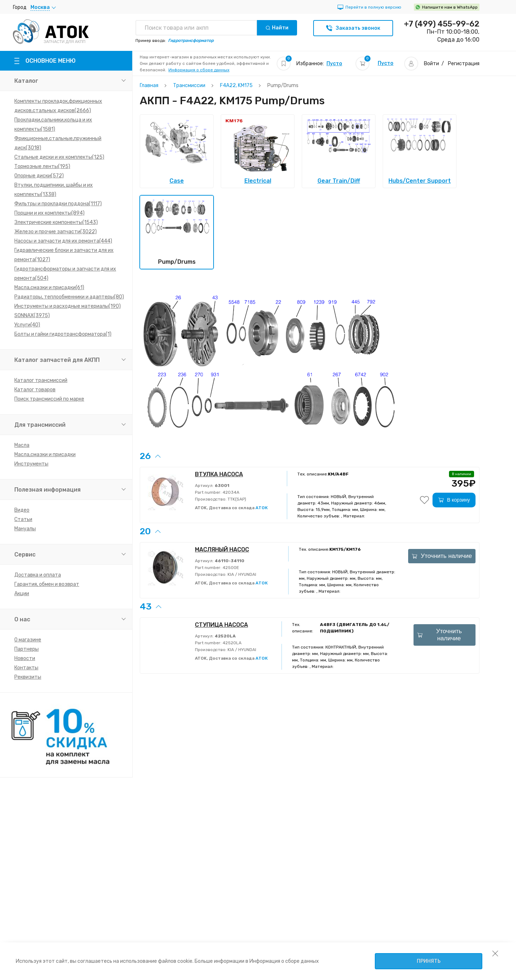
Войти (431, 64)
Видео (22, 510)
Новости (25, 658)
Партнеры (27, 649)
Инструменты (31, 464)
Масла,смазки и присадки (45, 455)
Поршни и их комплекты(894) (49, 213)
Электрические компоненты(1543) (56, 222)
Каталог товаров (35, 390)
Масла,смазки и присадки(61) (49, 288)
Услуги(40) (27, 325)
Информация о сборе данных (199, 70)
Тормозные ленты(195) (42, 166)
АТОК (262, 508)
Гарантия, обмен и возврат (47, 584)
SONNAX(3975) (32, 315)
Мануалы (25, 529)
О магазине (28, 640)
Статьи (23, 519)
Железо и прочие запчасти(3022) (56, 232)
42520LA (231, 643)
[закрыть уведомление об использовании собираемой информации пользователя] (495, 953)
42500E (230, 568)
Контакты (26, 668)
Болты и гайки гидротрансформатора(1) (63, 334)
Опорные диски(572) (39, 176)
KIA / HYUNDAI (241, 574)
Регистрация (464, 64)
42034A (230, 492)
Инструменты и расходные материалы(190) (68, 306)
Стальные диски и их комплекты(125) (59, 157)
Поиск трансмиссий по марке (49, 399)
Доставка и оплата (38, 575)
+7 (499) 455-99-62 (442, 24)
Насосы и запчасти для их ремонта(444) (63, 241)
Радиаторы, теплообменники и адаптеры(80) (69, 297)
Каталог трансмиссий (41, 380)
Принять (429, 961)
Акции (22, 594)
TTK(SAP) (236, 499)
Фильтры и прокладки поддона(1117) (58, 204)
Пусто (334, 64)
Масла (22, 445)
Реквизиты (28, 677)
